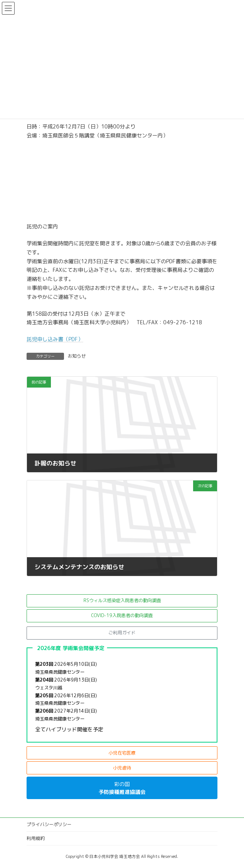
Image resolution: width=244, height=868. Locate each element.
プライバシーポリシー (49, 824)
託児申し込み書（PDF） (55, 339)
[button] (122, 601)
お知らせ (77, 356)
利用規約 (36, 838)
